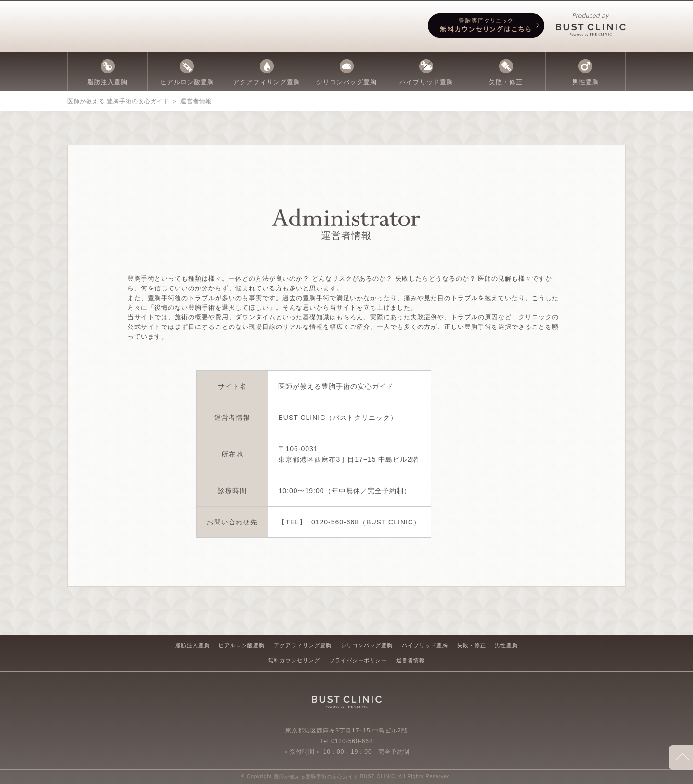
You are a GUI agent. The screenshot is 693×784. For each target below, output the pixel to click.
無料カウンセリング (294, 660)
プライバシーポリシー (358, 660)
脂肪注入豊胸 (192, 645)
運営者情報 (411, 660)
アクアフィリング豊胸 (303, 645)
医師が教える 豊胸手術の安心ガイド (118, 101)
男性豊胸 (506, 645)
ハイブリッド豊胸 (425, 645)
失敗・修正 (472, 645)
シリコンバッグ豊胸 (367, 645)
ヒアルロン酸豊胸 (242, 645)
